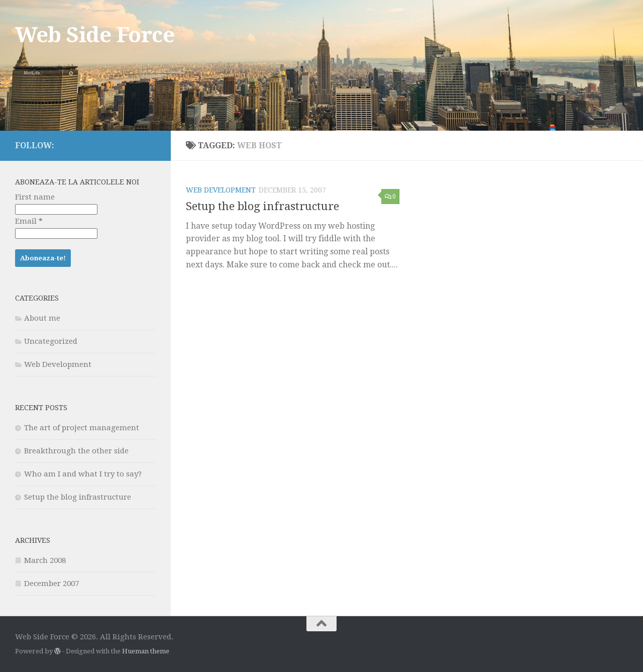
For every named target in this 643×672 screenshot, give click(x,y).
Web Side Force (95, 35)
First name (35, 197)
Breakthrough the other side (76, 451)
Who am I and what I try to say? (83, 474)
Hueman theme (146, 651)
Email (29, 221)
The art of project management (82, 428)
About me (42, 318)
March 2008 (45, 560)
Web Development (221, 190)
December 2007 (51, 584)
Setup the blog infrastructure (262, 206)
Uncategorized (51, 341)
